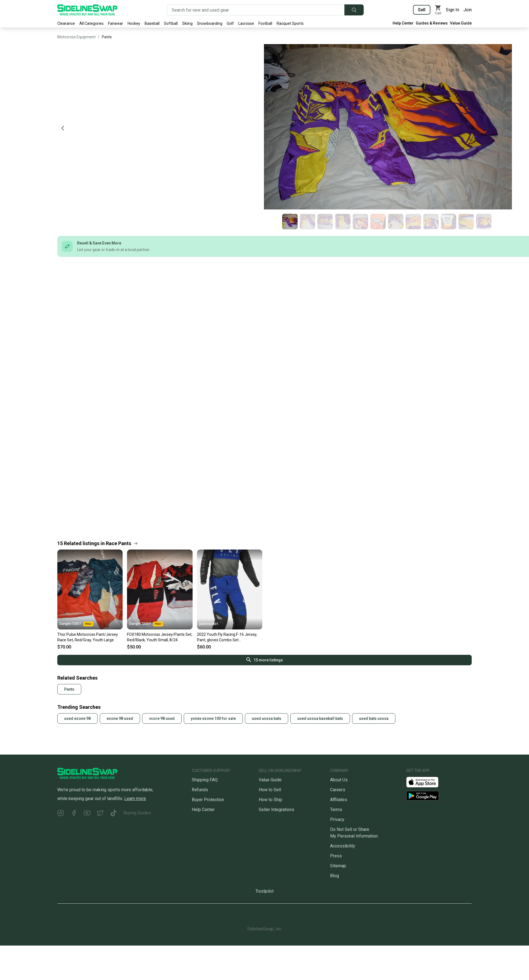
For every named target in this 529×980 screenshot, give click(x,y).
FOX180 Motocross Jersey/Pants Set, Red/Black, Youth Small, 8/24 (160, 637)
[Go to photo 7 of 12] (396, 222)
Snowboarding (210, 23)
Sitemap (338, 866)
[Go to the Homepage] (87, 10)
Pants (107, 37)
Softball (171, 23)
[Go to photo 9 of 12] (431, 222)
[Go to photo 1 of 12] (290, 222)
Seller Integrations (276, 810)
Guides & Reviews (432, 23)
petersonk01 (209, 624)
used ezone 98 (77, 718)
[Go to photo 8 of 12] (413, 222)
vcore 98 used (162, 718)
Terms (336, 810)
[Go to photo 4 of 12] (343, 222)
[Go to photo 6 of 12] (378, 222)
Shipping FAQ (205, 780)
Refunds (200, 790)
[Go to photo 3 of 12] (325, 222)
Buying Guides (137, 813)
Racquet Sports (290, 23)
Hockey (134, 23)
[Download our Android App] (439, 796)
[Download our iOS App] (427, 782)
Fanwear (116, 23)
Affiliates (339, 800)
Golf (230, 23)
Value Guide (461, 23)
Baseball (152, 23)
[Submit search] (354, 10)
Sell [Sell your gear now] (422, 10)
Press (336, 856)
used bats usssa (374, 718)
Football (265, 23)
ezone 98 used (120, 718)
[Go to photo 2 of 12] (307, 222)
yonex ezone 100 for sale (213, 718)
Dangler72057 (76, 624)
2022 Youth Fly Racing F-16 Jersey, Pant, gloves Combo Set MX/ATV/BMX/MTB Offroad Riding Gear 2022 (228, 637)
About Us (339, 780)
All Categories (91, 23)
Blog (334, 876)
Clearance (66, 23)
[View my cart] (438, 10)
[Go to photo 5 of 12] (360, 222)
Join (468, 10)
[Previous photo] (63, 128)
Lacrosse (246, 23)
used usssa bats (267, 718)
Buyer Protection (208, 800)
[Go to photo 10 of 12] (449, 222)
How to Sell (270, 790)
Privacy (337, 819)
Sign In (452, 10)
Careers (338, 790)
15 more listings (265, 660)
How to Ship (270, 800)
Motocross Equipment (76, 37)
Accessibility (343, 846)
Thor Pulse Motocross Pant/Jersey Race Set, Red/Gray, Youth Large (88, 637)
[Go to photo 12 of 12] (484, 222)
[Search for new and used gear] (256, 10)
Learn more (135, 799)
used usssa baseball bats (320, 718)
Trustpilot (264, 891)
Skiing (187, 23)
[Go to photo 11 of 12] (466, 222)
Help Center (403, 23)
